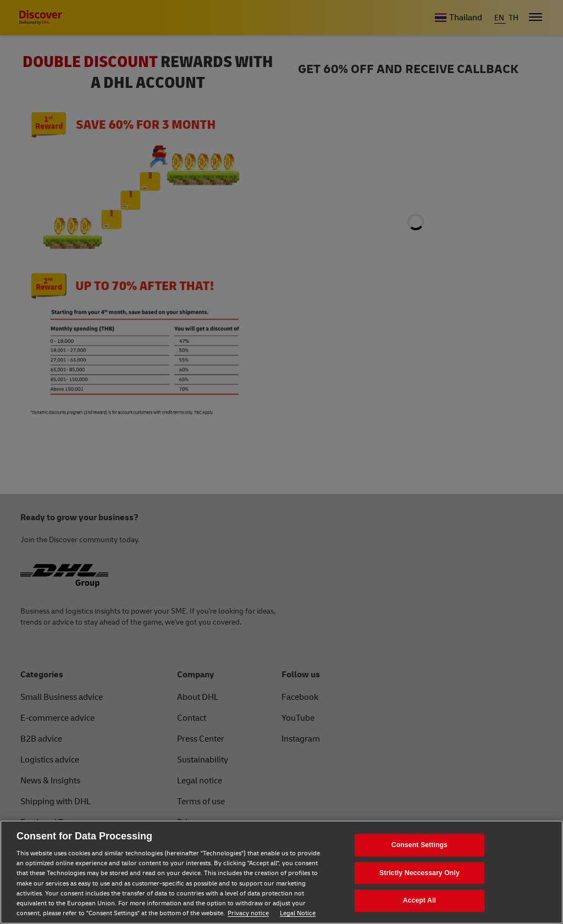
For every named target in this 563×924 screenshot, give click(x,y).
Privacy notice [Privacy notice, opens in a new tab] (248, 913)
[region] (281, 872)
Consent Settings (420, 845)
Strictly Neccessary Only (420, 873)
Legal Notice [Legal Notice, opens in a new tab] (298, 913)
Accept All (420, 900)
